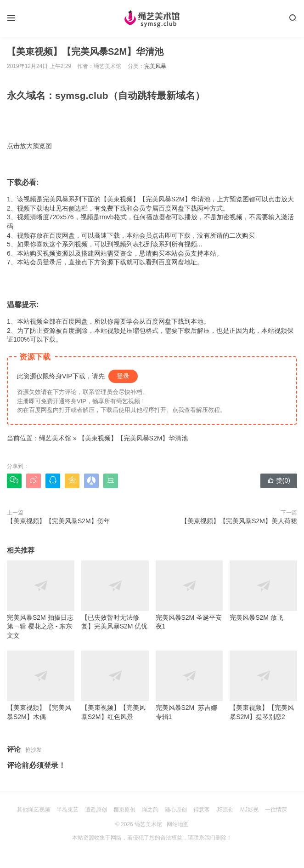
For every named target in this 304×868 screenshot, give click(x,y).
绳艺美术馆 (55, 438)
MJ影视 (249, 810)
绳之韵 (150, 810)
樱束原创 (124, 810)
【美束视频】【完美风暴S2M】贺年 (59, 521)
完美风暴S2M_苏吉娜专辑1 (189, 685)
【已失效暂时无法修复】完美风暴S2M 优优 (115, 595)
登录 (123, 376)
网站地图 (178, 824)
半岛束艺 (68, 810)
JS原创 (225, 810)
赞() (279, 480)
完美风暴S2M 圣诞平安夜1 (189, 595)
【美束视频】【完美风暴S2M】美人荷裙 (239, 521)
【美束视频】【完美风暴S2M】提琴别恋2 (263, 685)
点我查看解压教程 (196, 410)
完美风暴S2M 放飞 (263, 591)
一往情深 (276, 810)
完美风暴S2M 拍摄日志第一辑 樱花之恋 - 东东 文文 (41, 600)
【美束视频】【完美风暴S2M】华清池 (133, 438)
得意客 (202, 810)
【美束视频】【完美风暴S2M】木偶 (41, 685)
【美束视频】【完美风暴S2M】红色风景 (115, 685)
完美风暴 (155, 66)
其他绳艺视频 (34, 810)
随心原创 (176, 810)
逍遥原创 (96, 810)
